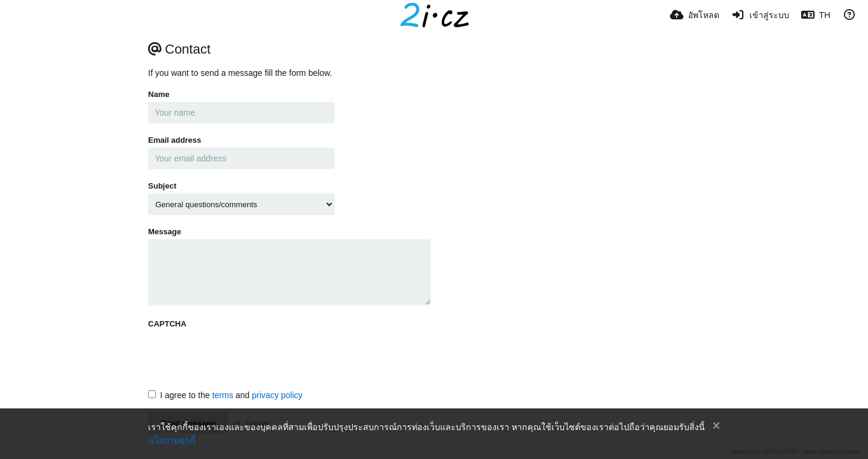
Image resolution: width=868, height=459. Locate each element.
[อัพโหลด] (695, 15)
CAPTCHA (167, 324)
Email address (175, 140)
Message (165, 232)
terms (222, 395)
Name (159, 94)
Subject (162, 186)
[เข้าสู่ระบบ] (760, 15)
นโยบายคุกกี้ (172, 440)
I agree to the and (225, 395)
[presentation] (240, 355)
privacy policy (277, 395)
